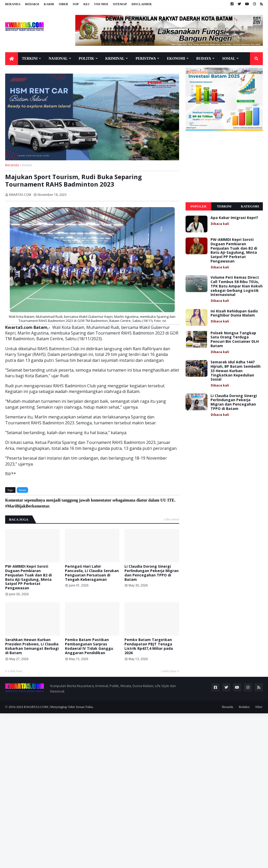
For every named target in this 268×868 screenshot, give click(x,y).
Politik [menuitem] (87, 59)
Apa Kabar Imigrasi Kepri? (234, 218)
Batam (27, 165)
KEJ (86, 4)
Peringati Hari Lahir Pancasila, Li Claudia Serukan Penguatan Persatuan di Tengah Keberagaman (92, 573)
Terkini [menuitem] (30, 59)
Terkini (224, 206)
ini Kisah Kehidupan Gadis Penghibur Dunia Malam (234, 313)
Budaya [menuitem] (204, 59)
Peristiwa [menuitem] (146, 59)
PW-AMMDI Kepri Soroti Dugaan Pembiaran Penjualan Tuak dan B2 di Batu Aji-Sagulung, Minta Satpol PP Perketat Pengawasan (28, 577)
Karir (49, 4)
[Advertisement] (224, 167)
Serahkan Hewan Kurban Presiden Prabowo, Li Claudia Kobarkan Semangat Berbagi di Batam (32, 646)
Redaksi (32, 4)
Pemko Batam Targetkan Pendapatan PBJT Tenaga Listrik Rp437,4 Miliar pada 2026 (149, 646)
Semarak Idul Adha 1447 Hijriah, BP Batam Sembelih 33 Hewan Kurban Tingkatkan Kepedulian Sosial (236, 371)
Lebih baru (15, 671)
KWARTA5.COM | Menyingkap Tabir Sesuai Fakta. (59, 707)
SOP (76, 4)
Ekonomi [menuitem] (176, 59)
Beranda (13, 4)
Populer (198, 206)
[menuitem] (12, 59)
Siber (63, 4)
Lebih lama (169, 671)
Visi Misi (101, 4)
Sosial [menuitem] (229, 59)
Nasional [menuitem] (58, 59)
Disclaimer (141, 4)
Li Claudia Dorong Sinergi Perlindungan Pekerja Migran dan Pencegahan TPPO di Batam (152, 573)
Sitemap (120, 4)
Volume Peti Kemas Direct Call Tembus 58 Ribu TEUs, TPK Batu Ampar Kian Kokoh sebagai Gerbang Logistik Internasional (237, 286)
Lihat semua (171, 519)
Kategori (250, 206)
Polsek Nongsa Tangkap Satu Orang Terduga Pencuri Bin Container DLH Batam (235, 340)
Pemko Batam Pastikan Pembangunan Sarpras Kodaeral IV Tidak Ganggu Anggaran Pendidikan (89, 646)
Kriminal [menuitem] (115, 59)
